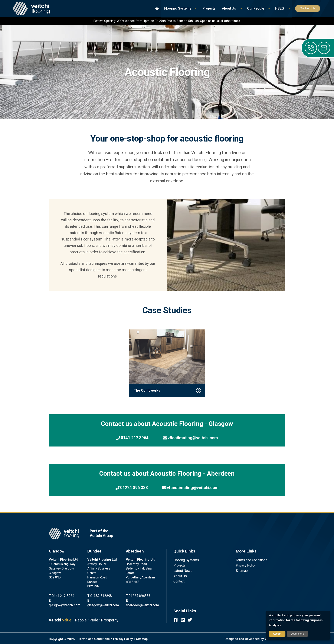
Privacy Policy (245, 565)
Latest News (182, 571)
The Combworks (147, 390)
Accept (277, 634)
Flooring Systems (185, 560)
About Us (180, 576)
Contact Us (309, 9)
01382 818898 (98, 596)
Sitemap (241, 571)
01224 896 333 (129, 488)
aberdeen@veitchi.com (142, 605)
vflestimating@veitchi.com (192, 438)
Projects (179, 565)
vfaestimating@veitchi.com (192, 488)
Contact (179, 581)
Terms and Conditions (251, 560)
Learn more (297, 634)
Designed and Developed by (253, 638)
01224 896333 (136, 600)
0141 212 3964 (130, 438)
